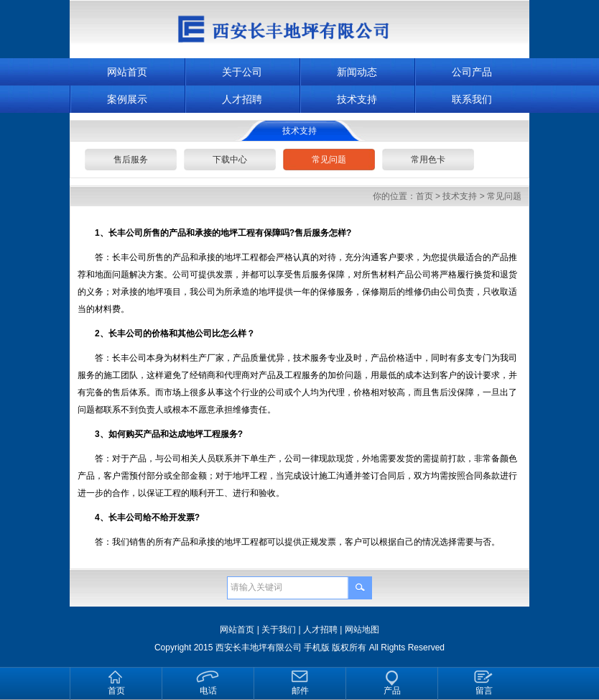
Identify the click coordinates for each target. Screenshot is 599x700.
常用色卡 (428, 160)
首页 (424, 196)
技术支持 (357, 99)
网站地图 (362, 630)
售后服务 (131, 160)
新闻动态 (357, 72)
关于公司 (242, 72)
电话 (208, 691)
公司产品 (472, 72)
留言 (484, 691)
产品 (392, 691)
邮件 (300, 691)
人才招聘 (242, 99)
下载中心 (230, 160)
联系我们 (472, 99)
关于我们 (279, 630)
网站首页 (127, 72)
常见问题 (329, 160)
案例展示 (127, 99)
